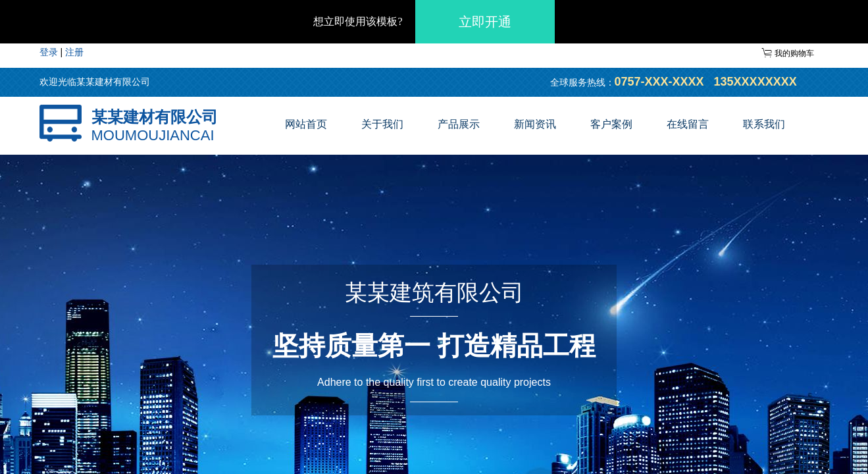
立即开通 (485, 22)
